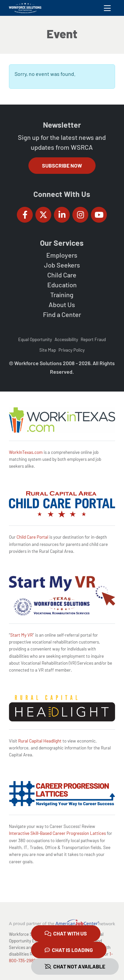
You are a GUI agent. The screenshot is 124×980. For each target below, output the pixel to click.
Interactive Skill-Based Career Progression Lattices (57, 833)
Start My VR (21, 635)
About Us (62, 304)
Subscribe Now (62, 165)
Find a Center (62, 314)
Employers (62, 255)
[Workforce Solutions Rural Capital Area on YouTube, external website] (99, 215)
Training (62, 295)
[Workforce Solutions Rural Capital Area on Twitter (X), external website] (43, 215)
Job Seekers (62, 265)
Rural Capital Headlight (40, 741)
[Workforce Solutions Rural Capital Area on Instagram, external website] (80, 215)
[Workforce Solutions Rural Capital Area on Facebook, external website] (25, 215)
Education (62, 285)
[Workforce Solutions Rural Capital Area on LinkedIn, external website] (62, 215)
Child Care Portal (32, 537)
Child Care (62, 275)
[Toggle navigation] (107, 8)
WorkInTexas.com (26, 452)
